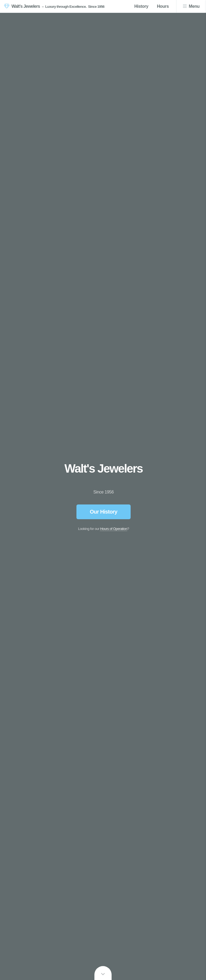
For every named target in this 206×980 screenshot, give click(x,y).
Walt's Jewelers (26, 6)
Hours (163, 6)
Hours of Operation (114, 529)
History (141, 6)
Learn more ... (103, 973)
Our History (104, 512)
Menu (194, 6)
